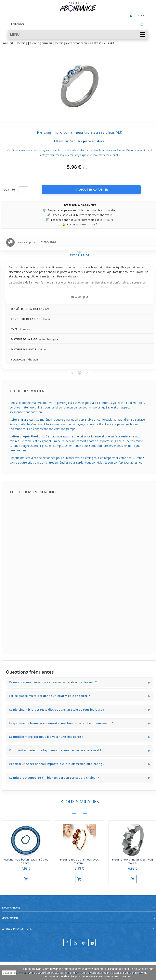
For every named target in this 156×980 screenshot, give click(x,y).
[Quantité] (23, 190)
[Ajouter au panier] (91, 190)
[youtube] (75, 943)
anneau (51, 272)
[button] (78, 35)
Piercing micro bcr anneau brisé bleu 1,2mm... (26, 861)
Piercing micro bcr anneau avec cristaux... (79, 861)
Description (80, 255)
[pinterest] (84, 943)
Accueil (8, 43)
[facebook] (67, 943)
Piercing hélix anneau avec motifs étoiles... (133, 861)
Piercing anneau (41, 43)
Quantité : (10, 189)
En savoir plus (80, 297)
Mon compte (10, 918)
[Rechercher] (142, 25)
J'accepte (9, 973)
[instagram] (92, 943)
